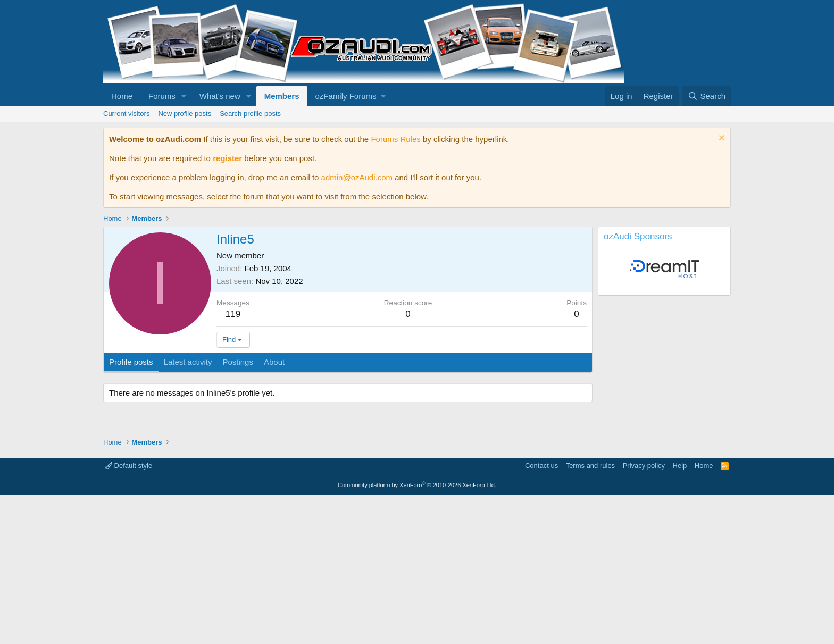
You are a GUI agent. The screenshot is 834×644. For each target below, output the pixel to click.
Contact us (541, 614)
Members (282, 96)
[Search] (707, 96)
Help (680, 614)
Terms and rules (590, 614)
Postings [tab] (238, 362)
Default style (129, 614)
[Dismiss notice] (720, 139)
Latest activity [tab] (188, 362)
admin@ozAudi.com (357, 177)
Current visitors (126, 114)
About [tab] (274, 362)
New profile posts (185, 114)
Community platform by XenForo (417, 634)
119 (233, 314)
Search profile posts (250, 114)
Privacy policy (644, 614)
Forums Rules (395, 139)
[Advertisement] (417, 496)
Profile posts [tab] (131, 362)
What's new (220, 96)
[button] (184, 96)
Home (122, 96)
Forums (162, 96)
